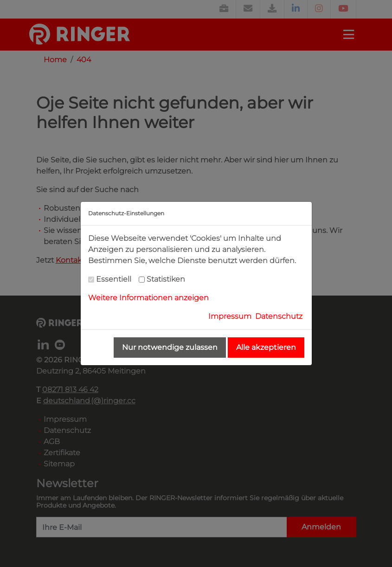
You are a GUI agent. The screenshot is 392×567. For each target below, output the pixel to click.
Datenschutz (279, 316)
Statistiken (166, 279)
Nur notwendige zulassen (170, 347)
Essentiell (114, 279)
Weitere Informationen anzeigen (148, 298)
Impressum (230, 316)
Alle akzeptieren (266, 347)
